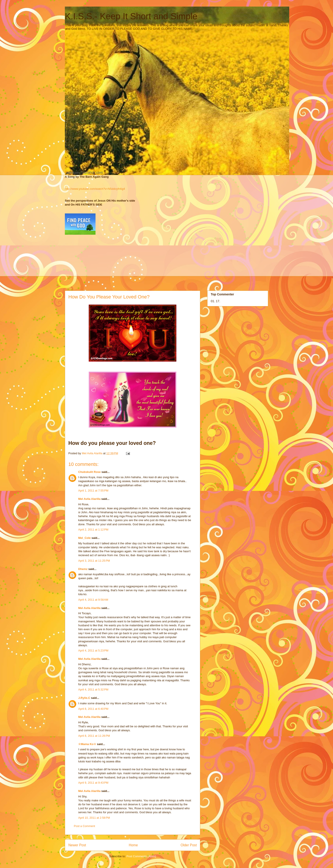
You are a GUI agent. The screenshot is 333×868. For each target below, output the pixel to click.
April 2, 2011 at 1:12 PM (93, 530)
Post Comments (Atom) (141, 856)
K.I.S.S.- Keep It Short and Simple (131, 16)
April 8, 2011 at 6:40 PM (93, 709)
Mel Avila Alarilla (89, 499)
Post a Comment (84, 826)
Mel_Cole (84, 538)
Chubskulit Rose (89, 472)
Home (133, 845)
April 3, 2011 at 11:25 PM (94, 561)
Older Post (189, 845)
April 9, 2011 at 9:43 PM (93, 783)
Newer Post (77, 845)
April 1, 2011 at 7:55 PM (93, 491)
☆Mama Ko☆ (87, 744)
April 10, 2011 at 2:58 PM (94, 818)
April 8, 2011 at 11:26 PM (94, 736)
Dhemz (83, 569)
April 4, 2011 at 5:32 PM (93, 690)
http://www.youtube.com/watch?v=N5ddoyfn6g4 (95, 189)
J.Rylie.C (84, 698)
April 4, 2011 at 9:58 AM (93, 600)
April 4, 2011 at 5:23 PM (93, 651)
